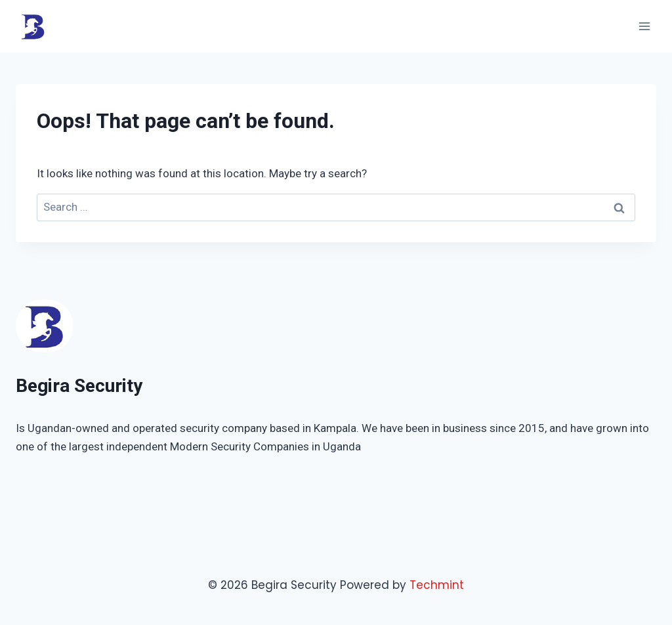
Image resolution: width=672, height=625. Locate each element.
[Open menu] (644, 26)
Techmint (437, 585)
